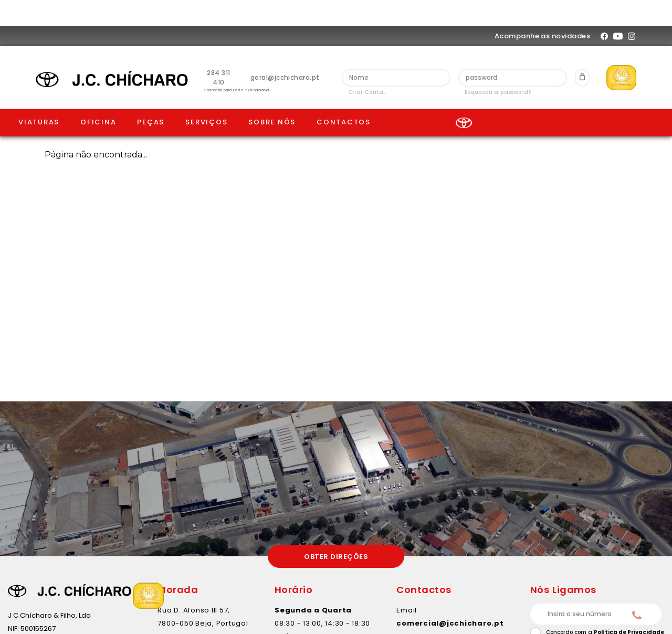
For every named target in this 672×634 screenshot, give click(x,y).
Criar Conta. (367, 66)
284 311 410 (218, 51)
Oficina (98, 96)
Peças (151, 96)
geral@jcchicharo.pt (285, 51)
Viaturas (39, 96)
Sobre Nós (272, 96)
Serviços (206, 96)
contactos (344, 96)
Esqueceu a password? (498, 66)
